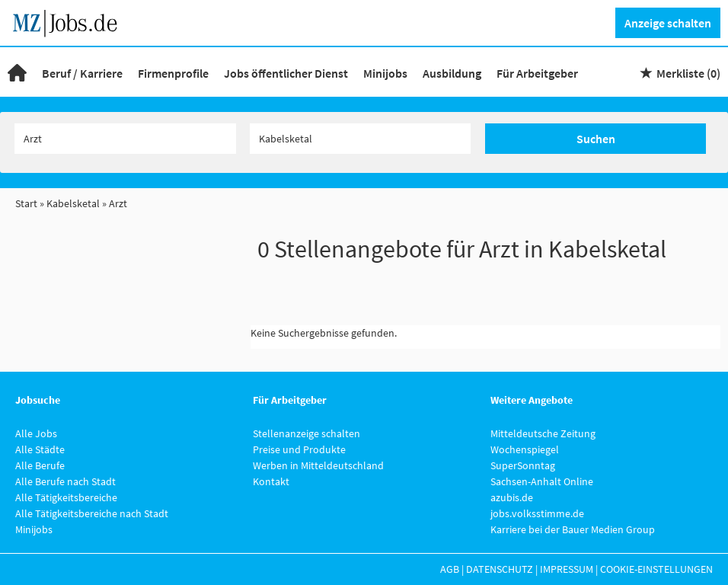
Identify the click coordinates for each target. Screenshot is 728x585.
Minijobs (385, 73)
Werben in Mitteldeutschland (318, 465)
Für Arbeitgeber (537, 73)
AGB (450, 569)
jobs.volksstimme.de (537, 513)
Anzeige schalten (668, 23)
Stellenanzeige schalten (307, 433)
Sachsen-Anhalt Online (542, 481)
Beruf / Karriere (82, 73)
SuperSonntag (523, 465)
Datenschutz (500, 569)
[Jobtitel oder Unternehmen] (125, 139)
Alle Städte (40, 449)
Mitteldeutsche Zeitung (543, 433)
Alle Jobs (36, 433)
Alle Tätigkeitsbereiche (66, 497)
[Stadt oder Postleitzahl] (360, 139)
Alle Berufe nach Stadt (65, 481)
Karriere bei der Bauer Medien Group (573, 529)
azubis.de (512, 497)
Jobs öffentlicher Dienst (286, 73)
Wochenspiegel (525, 449)
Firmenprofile (173, 73)
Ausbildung (452, 73)
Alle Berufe (40, 465)
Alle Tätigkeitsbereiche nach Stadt (92, 513)
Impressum (567, 569)
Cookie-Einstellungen (656, 569)
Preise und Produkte (299, 449)
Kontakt (271, 481)
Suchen (596, 139)
